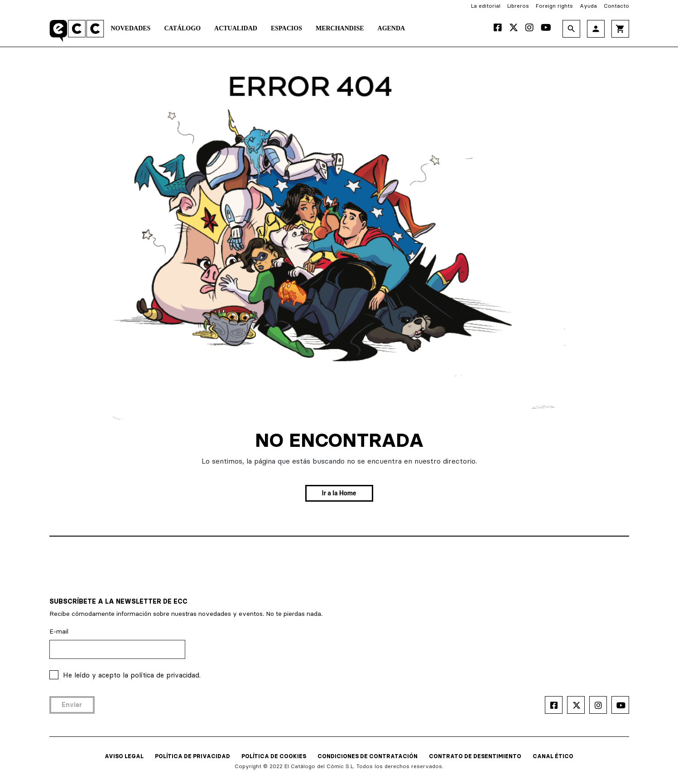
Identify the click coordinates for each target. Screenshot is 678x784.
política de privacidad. (166, 675)
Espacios (286, 28)
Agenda (392, 28)
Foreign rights (554, 6)
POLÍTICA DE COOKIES (274, 756)
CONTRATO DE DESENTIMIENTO (475, 756)
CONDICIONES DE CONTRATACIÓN (368, 756)
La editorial (486, 6)
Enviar (72, 705)
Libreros (518, 6)
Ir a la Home (339, 493)
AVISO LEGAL (124, 756)
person (596, 29)
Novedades (131, 28)
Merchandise (340, 28)
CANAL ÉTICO (553, 756)
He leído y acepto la (132, 675)
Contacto (616, 6)
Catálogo (182, 28)
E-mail (59, 631)
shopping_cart (620, 29)
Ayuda (588, 6)
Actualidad (236, 28)
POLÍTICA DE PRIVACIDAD (192, 756)
